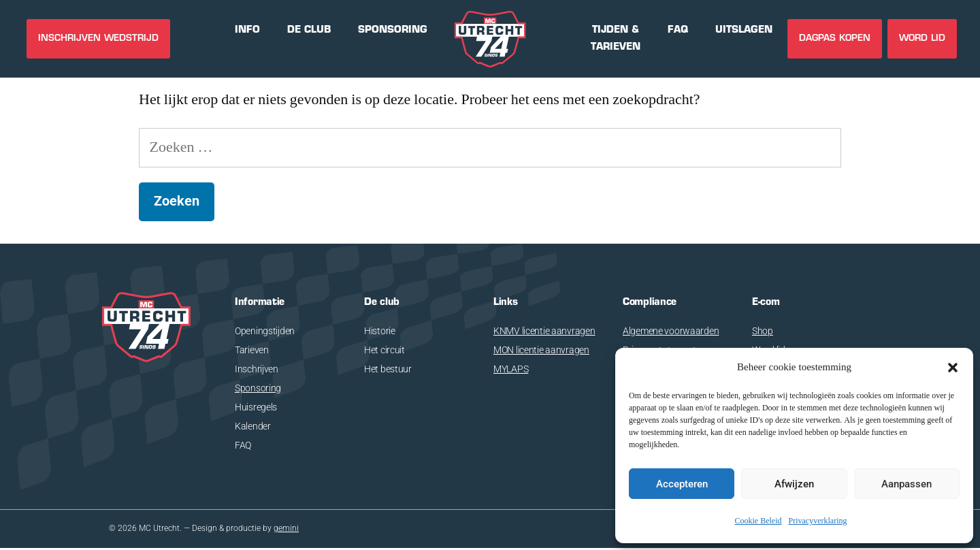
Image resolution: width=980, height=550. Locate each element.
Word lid (922, 38)
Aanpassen (906, 484)
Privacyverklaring (818, 521)
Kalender (253, 426)
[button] (953, 368)
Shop (763, 331)
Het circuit (385, 350)
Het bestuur (388, 369)
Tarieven (252, 350)
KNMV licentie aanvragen (544, 331)
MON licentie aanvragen (541, 350)
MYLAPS (511, 369)
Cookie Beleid (758, 521)
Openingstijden (265, 331)
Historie (380, 331)
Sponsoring (258, 388)
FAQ (243, 445)
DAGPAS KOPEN (835, 38)
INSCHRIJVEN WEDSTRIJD (98, 38)
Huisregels (256, 407)
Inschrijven (257, 369)
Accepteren (682, 484)
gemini (286, 530)
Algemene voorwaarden (671, 331)
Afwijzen (794, 484)
